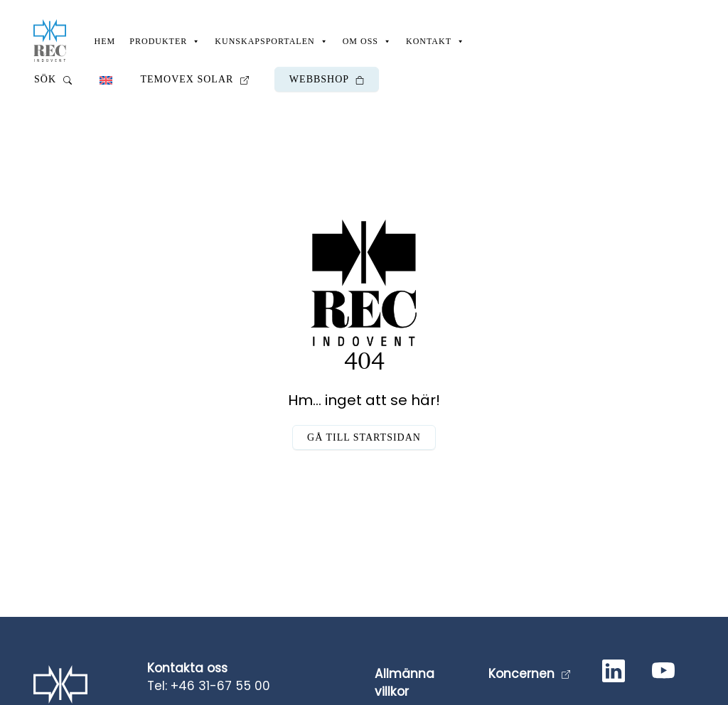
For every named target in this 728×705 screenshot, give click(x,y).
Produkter (165, 41)
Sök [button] (53, 79)
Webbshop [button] (327, 79)
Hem (105, 41)
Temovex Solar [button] (195, 79)
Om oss (367, 41)
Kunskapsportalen (271, 41)
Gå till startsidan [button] (364, 437)
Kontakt (435, 41)
